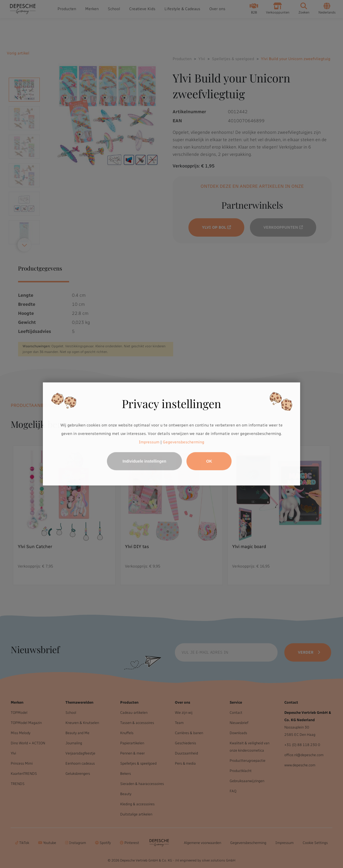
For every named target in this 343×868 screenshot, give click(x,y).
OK (209, 461)
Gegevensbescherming (183, 442)
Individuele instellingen (145, 461)
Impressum (149, 442)
